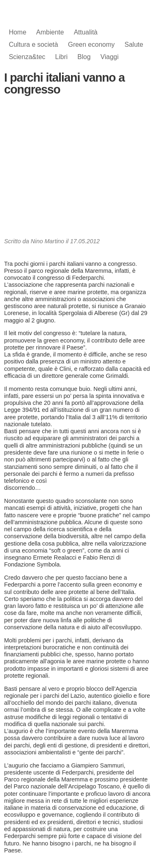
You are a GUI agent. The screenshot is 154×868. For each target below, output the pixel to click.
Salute (134, 45)
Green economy (91, 45)
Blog (84, 57)
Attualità (86, 32)
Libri (61, 57)
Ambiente (50, 32)
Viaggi (110, 57)
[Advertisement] (77, 169)
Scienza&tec (27, 57)
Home (17, 32)
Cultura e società (33, 45)
